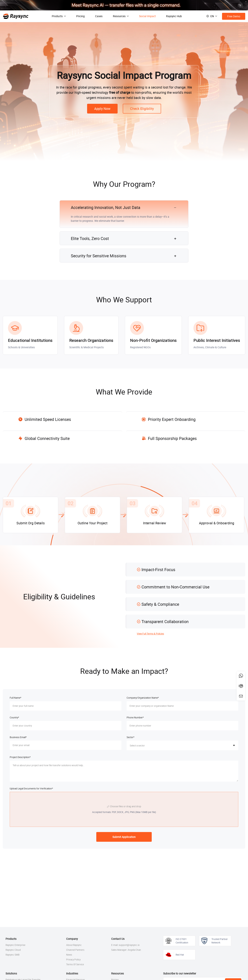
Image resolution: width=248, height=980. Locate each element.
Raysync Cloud (13, 950)
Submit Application (124, 837)
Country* (14, 717)
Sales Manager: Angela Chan (126, 950)
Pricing (80, 16)
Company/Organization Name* (143, 698)
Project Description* (20, 757)
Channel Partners (75, 950)
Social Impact (147, 16)
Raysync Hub (174, 16)
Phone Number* (135, 717)
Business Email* (18, 737)
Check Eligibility (142, 109)
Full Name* (16, 698)
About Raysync (74, 945)
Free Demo (234, 16)
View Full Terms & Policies (150, 634)
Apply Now (102, 109)
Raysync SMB (13, 955)
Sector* (130, 737)
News (69, 955)
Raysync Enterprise (15, 945)
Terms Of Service (75, 964)
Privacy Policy (73, 960)
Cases (99, 16)
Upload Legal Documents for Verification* (31, 789)
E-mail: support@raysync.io (125, 945)
